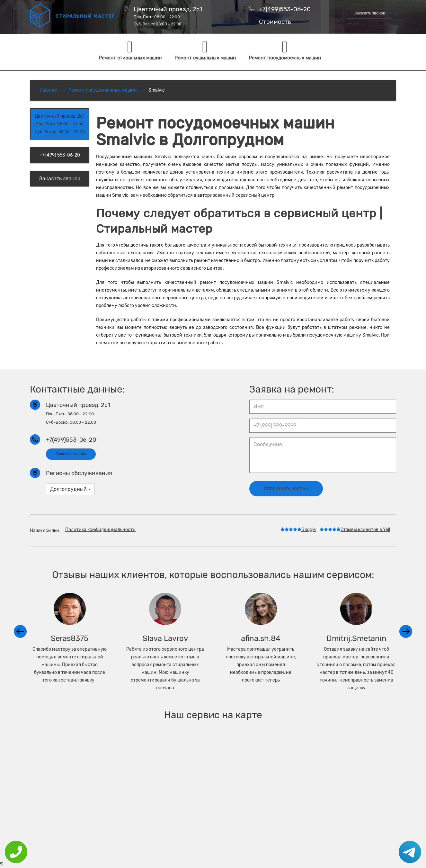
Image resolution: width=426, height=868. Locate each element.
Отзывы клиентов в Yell (355, 530)
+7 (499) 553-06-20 (60, 155)
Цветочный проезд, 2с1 (168, 16)
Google (298, 530)
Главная (48, 90)
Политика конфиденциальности (100, 530)
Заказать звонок (370, 13)
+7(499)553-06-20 (285, 9)
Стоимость (275, 22)
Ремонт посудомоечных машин (103, 90)
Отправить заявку (286, 488)
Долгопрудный (70, 489)
